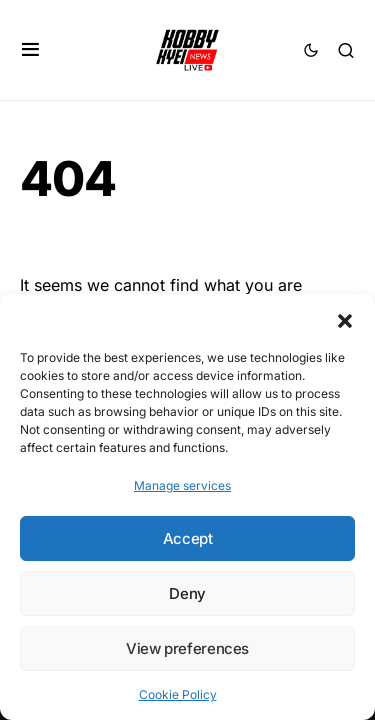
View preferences (187, 648)
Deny (187, 593)
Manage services (182, 485)
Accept (188, 538)
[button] (345, 319)
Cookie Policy (178, 694)
